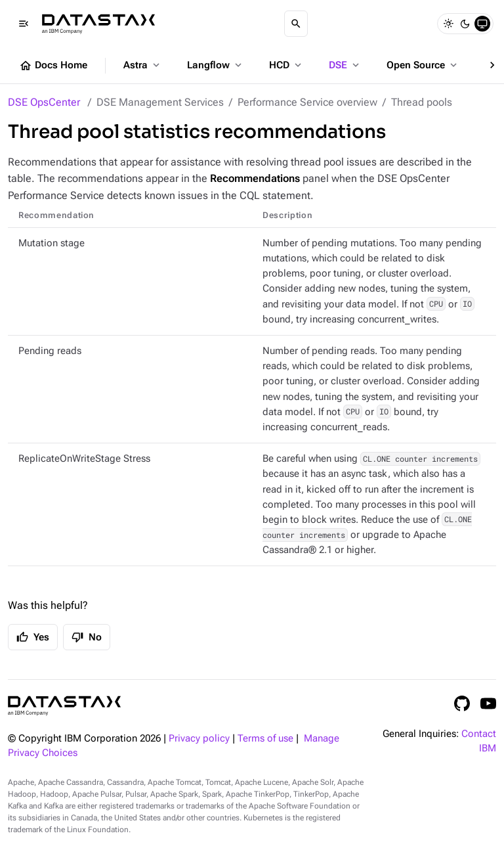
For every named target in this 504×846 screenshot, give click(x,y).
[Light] (448, 24)
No (87, 637)
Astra (143, 65)
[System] (482, 24)
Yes (33, 637)
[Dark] (465, 24)
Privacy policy (199, 739)
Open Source (423, 65)
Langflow (216, 65)
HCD (286, 65)
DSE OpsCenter (44, 102)
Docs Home (53, 66)
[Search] (296, 24)
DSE (345, 65)
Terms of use (265, 739)
